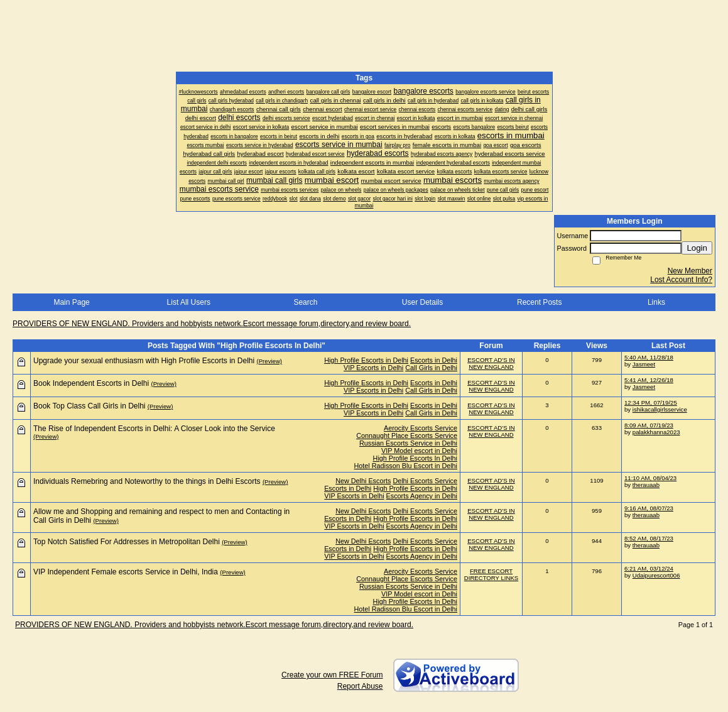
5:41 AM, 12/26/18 (649, 380)
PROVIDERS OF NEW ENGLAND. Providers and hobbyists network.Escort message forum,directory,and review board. (212, 324)
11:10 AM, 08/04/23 (650, 478)
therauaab (646, 485)
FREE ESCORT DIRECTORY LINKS (491, 574)
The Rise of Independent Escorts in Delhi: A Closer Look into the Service (154, 429)
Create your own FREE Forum (332, 675)
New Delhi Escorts (363, 481)
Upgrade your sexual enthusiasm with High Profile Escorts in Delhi (144, 361)
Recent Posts (539, 302)
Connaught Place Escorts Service (407, 435)
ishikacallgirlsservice (660, 409)
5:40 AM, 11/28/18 (649, 357)
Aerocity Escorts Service (421, 428)
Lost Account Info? (681, 280)
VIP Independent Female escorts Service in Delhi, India (126, 572)
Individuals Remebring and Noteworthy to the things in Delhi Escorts (147, 481)
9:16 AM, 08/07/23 (649, 508)
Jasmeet (644, 364)
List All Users (189, 302)
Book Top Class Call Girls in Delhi (90, 406)
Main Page (71, 302)
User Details (422, 302)
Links (656, 302)
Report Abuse (360, 686)
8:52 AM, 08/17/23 (649, 538)
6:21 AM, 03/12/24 (649, 568)
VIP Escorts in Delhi (373, 368)
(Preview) (270, 361)
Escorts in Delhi (434, 360)
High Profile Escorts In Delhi (415, 458)
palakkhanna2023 (656, 432)
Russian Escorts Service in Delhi (408, 443)
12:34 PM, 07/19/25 (651, 403)
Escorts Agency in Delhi (422, 496)
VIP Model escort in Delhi (419, 451)
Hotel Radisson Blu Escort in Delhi (406, 466)
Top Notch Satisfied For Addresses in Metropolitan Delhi (127, 542)
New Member (690, 271)
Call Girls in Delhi (431, 368)
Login (697, 248)
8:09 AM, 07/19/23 (649, 425)
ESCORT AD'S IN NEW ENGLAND (491, 363)
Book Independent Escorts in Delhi (91, 383)
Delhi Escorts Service (425, 481)
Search (305, 302)
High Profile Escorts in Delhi (366, 360)
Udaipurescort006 (656, 575)
